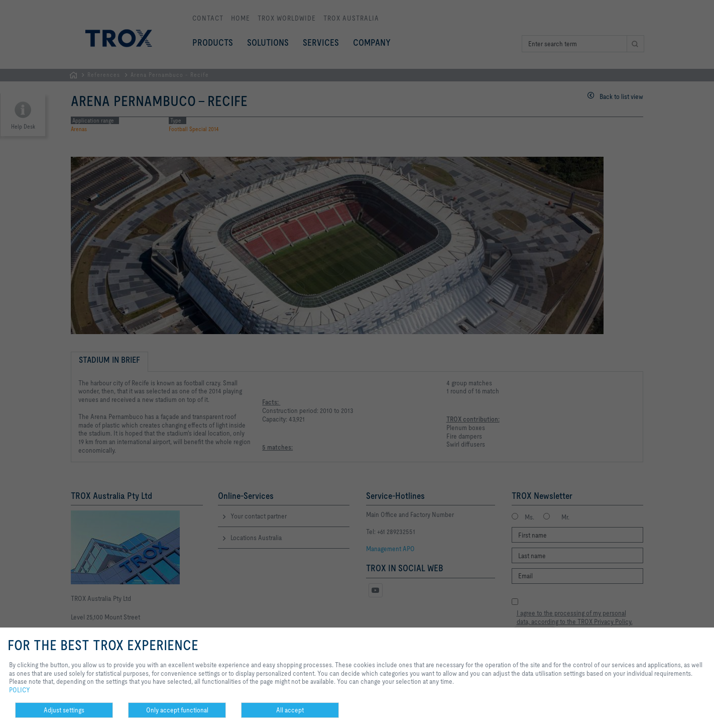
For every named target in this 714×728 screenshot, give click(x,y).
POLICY (20, 690)
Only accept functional (177, 710)
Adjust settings (64, 710)
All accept (290, 710)
